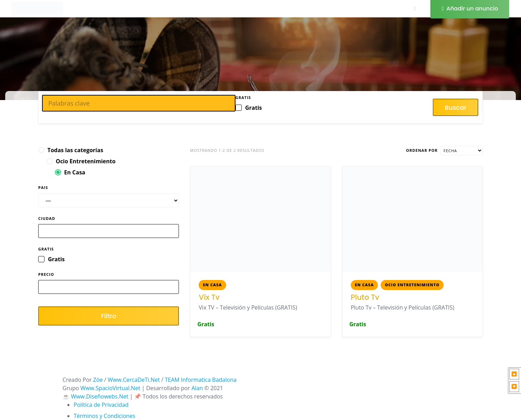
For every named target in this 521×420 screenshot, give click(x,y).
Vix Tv (209, 297)
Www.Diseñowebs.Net (100, 396)
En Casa (212, 285)
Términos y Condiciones (105, 416)
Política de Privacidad (101, 405)
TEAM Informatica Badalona (201, 380)
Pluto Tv (365, 297)
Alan (197, 388)
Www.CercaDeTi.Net (134, 380)
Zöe (98, 380)
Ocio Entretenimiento (412, 285)
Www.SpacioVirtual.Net (110, 388)
